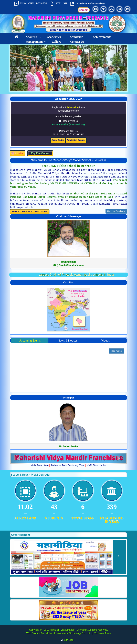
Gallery (57, 42)
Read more (117, 351)
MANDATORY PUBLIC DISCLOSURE (29, 212)
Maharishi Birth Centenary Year (68, 465)
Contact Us (77, 42)
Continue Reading (116, 211)
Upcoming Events (30, 341)
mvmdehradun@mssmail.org (91, 3)
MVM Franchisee (40, 465)
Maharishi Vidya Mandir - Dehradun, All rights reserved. (79, 630)
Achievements (102, 37)
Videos (106, 341)
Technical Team (102, 633)
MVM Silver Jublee (96, 465)
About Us (32, 37)
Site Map (70, 640)
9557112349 (61, 3)
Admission (77, 37)
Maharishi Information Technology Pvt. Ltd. (68, 633)
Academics (54, 37)
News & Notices (68, 341)
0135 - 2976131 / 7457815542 (34, 3)
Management (34, 42)
